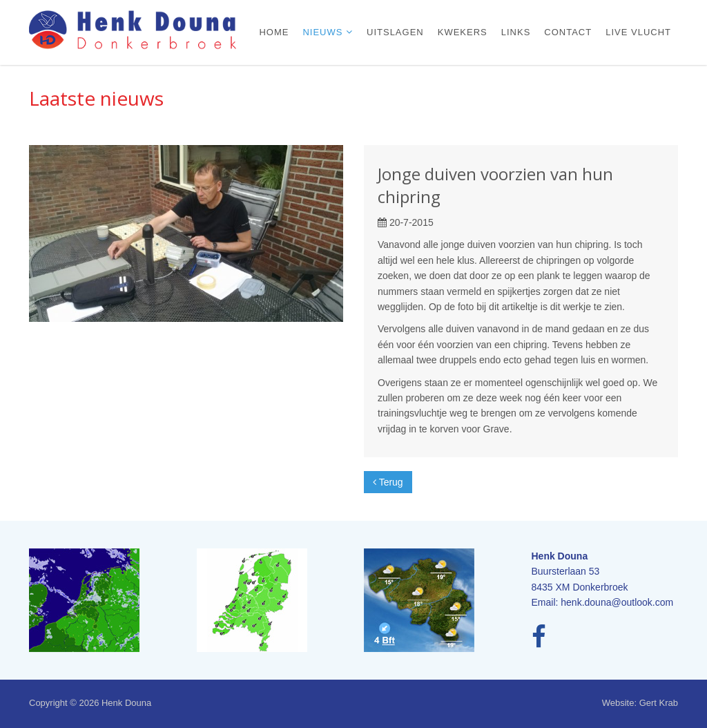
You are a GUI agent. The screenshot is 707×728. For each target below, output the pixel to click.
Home (274, 32)
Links (516, 32)
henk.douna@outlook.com (617, 602)
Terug (388, 482)
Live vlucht (638, 32)
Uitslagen (395, 32)
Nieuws (324, 32)
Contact (568, 32)
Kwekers (463, 32)
